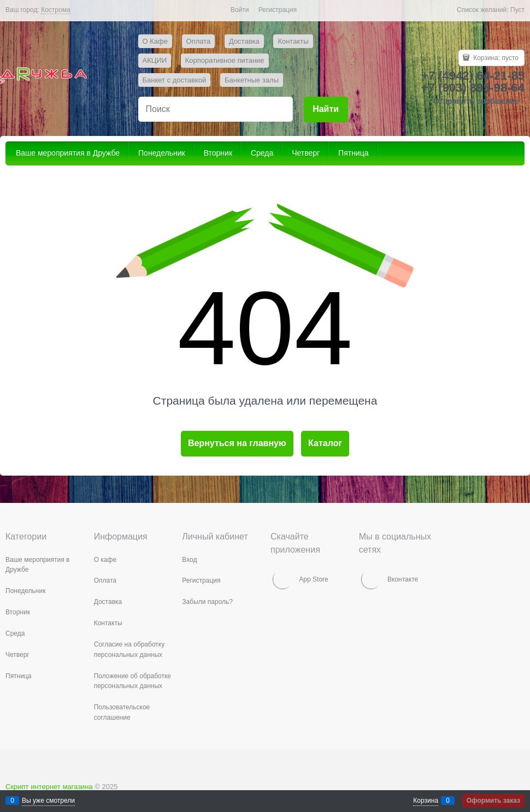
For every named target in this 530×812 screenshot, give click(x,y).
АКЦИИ (155, 60)
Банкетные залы (252, 80)
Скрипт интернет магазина (49, 787)
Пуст (517, 10)
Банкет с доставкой (175, 80)
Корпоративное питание (225, 60)
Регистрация (278, 10)
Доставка (244, 41)
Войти (240, 10)
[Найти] (326, 109)
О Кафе (155, 41)
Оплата (199, 41)
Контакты (293, 41)
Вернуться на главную (237, 443)
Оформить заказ (493, 801)
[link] (55, 10)
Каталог (325, 443)
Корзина (426, 801)
